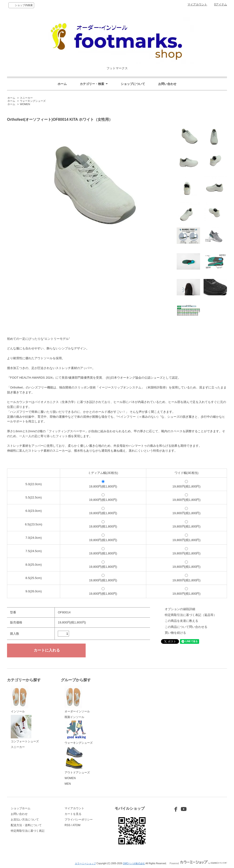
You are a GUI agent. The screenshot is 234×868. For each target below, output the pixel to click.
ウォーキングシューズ (33, 101)
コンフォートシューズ (25, 729)
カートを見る (73, 814)
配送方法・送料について (26, 825)
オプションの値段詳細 (180, 609)
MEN (68, 784)
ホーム (62, 84)
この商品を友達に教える (181, 621)
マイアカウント (197, 4)
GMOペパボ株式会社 (134, 863)
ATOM (77, 825)
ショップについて (133, 84)
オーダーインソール (77, 699)
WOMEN (25, 104)
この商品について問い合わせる (186, 627)
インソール (20, 699)
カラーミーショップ (85, 863)
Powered (198, 863)
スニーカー (26, 98)
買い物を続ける (175, 633)
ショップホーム (21, 808)
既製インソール (74, 717)
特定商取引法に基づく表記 (28, 831)
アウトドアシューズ (77, 760)
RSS (68, 825)
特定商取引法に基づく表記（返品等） (191, 615)
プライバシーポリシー (79, 820)
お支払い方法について (25, 820)
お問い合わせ (167, 84)
